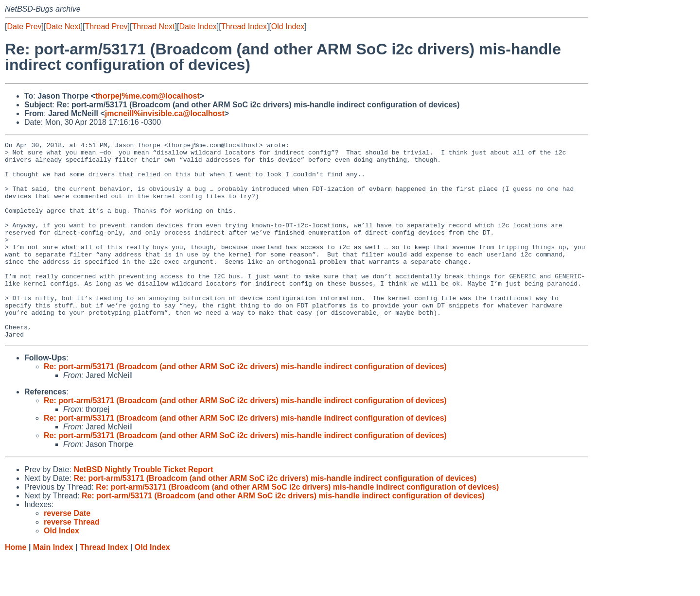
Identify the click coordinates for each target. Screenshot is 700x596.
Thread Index (244, 26)
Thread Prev (106, 26)
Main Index (53, 587)
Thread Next (153, 26)
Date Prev (24, 26)
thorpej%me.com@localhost (148, 96)
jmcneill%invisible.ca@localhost (165, 113)
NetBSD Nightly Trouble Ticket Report (143, 509)
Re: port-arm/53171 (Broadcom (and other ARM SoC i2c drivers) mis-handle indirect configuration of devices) (245, 406)
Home (16, 587)
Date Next (63, 26)
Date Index (198, 26)
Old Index (288, 26)
